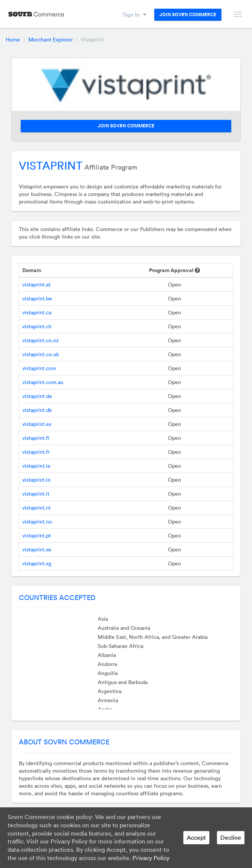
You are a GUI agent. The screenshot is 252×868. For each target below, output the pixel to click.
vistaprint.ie (36, 466)
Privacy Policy (151, 858)
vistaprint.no (37, 522)
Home (13, 40)
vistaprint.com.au (43, 382)
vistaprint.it (36, 494)
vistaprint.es (37, 424)
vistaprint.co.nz (41, 340)
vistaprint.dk (37, 410)
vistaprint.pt (37, 536)
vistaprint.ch (37, 326)
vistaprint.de (37, 396)
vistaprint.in (36, 480)
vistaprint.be (37, 299)
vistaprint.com (39, 368)
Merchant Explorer (51, 40)
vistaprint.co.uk (41, 354)
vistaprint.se (37, 550)
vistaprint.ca (37, 312)
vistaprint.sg (37, 563)
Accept (196, 837)
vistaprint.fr (36, 452)
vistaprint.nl (36, 508)
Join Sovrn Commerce (188, 15)
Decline (231, 837)
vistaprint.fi (36, 438)
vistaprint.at (36, 285)
